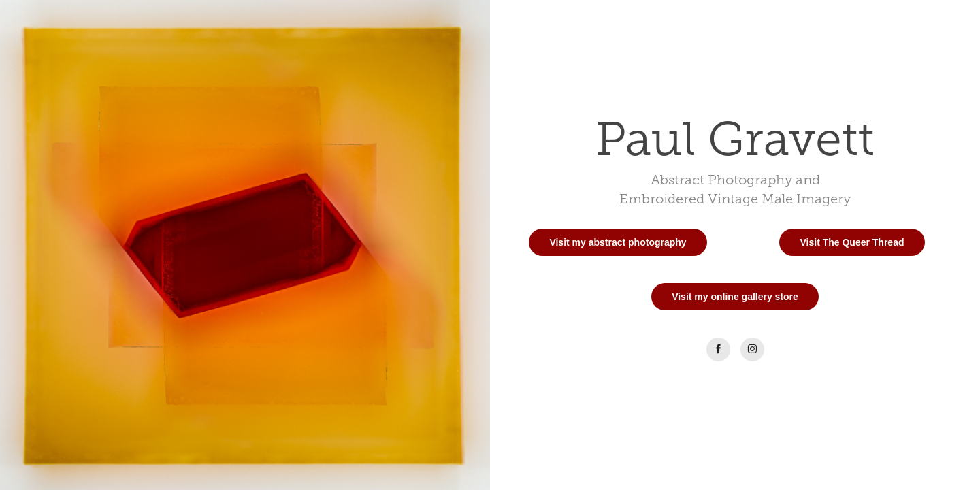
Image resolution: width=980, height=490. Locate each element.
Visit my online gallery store (735, 297)
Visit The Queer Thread (852, 242)
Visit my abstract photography (618, 242)
